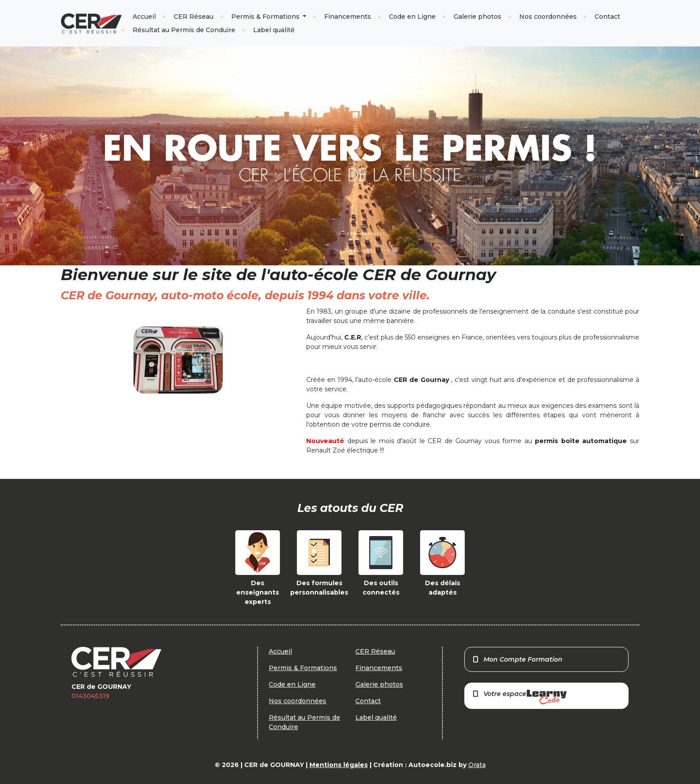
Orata (477, 765)
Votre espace (519, 697)
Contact (607, 17)
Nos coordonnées (548, 17)
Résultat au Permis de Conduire (184, 30)
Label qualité (274, 30)
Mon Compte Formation (517, 659)
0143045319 (90, 696)
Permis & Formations (266, 17)
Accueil (144, 17)
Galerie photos (477, 17)
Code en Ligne (412, 17)
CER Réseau (194, 17)
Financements (348, 17)
